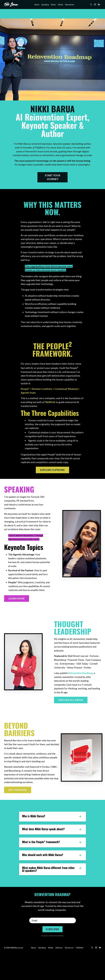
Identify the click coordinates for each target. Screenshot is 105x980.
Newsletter (70, 4)
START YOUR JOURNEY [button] (52, 182)
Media (60, 4)
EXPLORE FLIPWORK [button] (52, 483)
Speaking (45, 4)
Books (53, 4)
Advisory (59, 975)
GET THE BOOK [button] (18, 816)
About (37, 4)
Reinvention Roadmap (81, 697)
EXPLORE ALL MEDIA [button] (71, 725)
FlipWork (54, 410)
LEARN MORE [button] (17, 622)
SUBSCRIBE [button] (52, 956)
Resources (69, 975)
